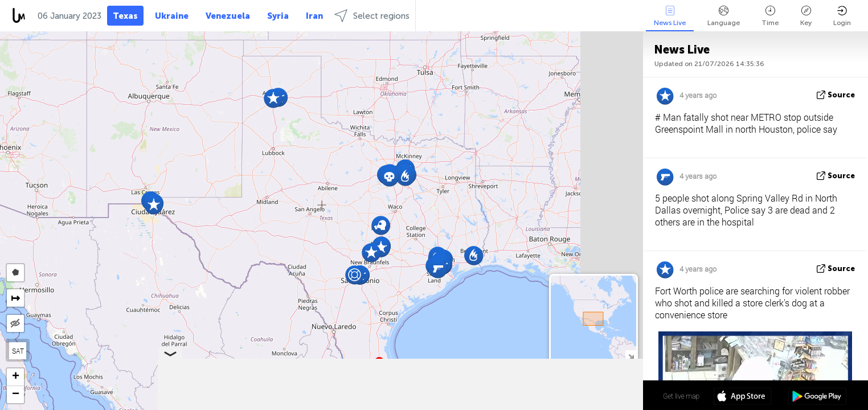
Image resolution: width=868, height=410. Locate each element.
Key (806, 16)
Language (724, 16)
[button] (153, 205)
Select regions (372, 16)
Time (770, 16)
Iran (314, 16)
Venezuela (228, 16)
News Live (670, 16)
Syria (278, 16)
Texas (125, 16)
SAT (18, 351)
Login (842, 16)
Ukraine (172, 16)
